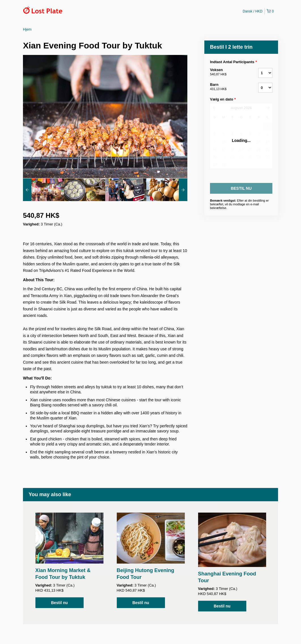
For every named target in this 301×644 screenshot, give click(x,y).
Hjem (27, 29)
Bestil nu (59, 603)
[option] (44, 190)
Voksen (227, 72)
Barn (227, 87)
